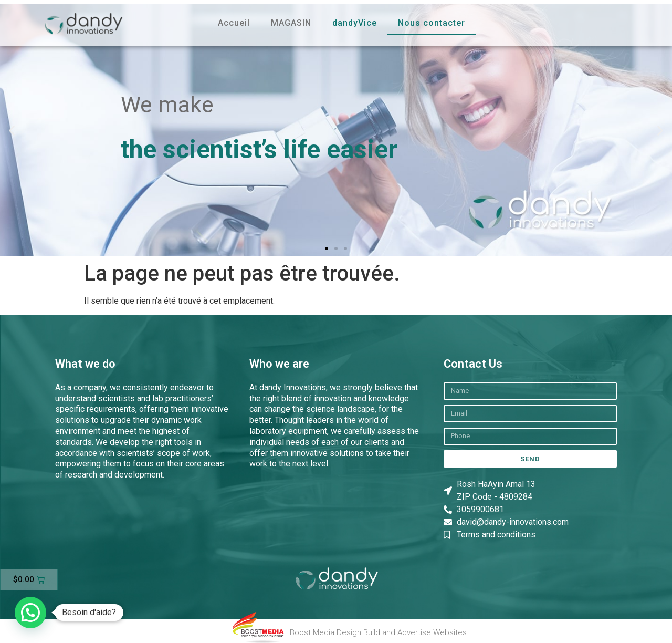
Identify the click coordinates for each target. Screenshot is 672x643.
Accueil (234, 23)
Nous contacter (432, 23)
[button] (12, 130)
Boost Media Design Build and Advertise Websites (378, 632)
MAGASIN (291, 23)
